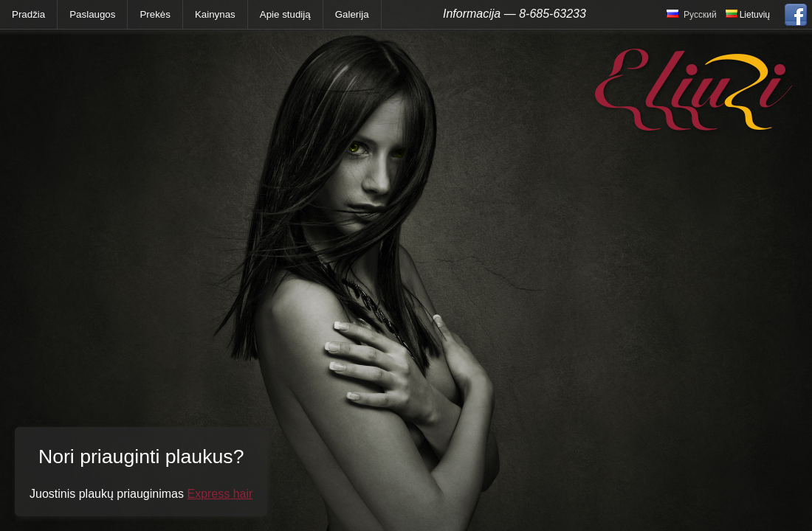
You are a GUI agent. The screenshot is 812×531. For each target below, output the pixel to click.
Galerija (352, 14)
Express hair (220, 494)
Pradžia (28, 14)
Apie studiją (285, 14)
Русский (700, 15)
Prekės (155, 14)
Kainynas (215, 14)
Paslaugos (92, 14)
